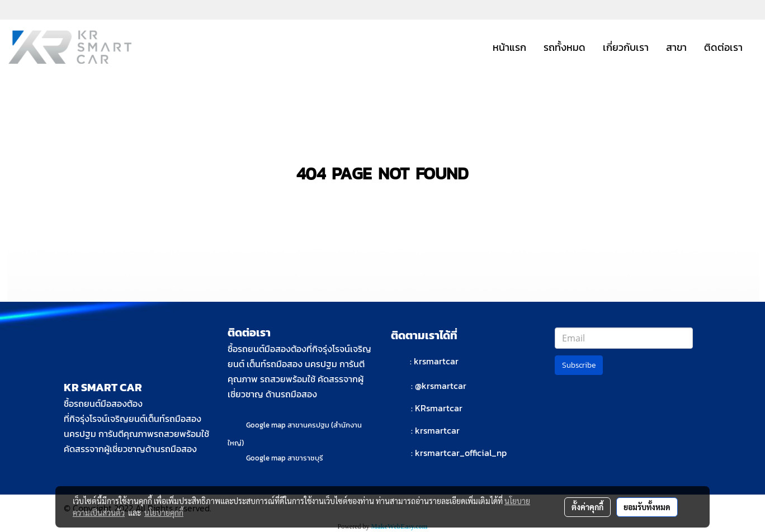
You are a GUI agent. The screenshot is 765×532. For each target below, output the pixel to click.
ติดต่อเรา (723, 47)
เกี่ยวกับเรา (626, 47)
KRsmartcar (439, 408)
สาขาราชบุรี (305, 458)
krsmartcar (436, 361)
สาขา (676, 47)
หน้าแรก (509, 47)
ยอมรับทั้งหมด (647, 507)
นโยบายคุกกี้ (164, 512)
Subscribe (579, 365)
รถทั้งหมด (565, 47)
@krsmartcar (441, 386)
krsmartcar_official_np (461, 453)
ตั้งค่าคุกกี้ (587, 507)
